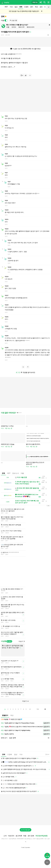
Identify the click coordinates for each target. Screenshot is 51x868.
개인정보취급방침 (41, 836)
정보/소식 (16, 473)
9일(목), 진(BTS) (7, 734)
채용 (25, 836)
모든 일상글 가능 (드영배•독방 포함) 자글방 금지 (24, 11)
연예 (21, 7)
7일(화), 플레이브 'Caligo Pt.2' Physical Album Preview (18, 723)
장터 (32, 7)
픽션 (36, 7)
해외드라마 (31, 27)
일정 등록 (12, 738)
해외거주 (21, 27)
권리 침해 (31, 836)
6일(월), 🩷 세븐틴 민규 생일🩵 (12, 719)
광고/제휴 (19, 836)
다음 (38, 709)
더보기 (22, 641)
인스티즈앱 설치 (26, 830)
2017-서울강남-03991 (38, 839)
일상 (16, 7)
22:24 (47, 754)
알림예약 (47, 723)
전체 (3, 473)
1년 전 (2, 35)
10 (30, 709)
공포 (41, 7)
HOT (6, 7)
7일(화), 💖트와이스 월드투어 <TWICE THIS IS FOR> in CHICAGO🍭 (23, 727)
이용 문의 (11, 836)
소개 (5, 836)
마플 (22, 473)
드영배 (26, 7)
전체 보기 (4, 738)
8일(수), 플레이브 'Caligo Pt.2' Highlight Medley (16, 730)
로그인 (18, 372)
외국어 (14, 27)
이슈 (11, 7)
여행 (8, 27)
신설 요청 (13, 20)
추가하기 (9, 641)
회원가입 (35, 2)
